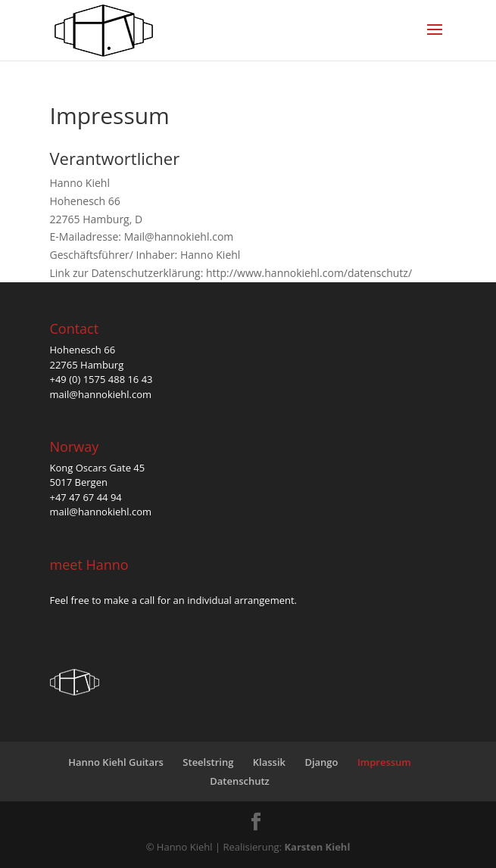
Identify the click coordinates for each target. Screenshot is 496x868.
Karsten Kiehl (317, 847)
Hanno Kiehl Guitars (116, 762)
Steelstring (208, 762)
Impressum (384, 762)
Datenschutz (240, 781)
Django (321, 762)
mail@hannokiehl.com (101, 394)
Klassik (269, 762)
